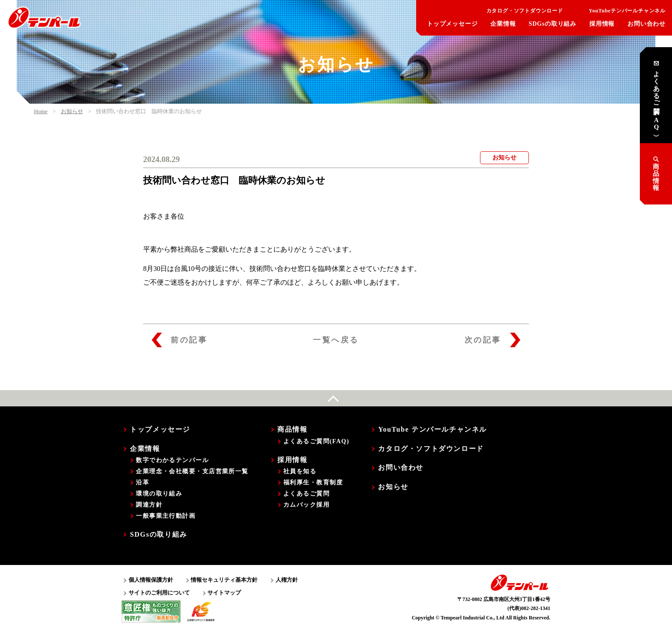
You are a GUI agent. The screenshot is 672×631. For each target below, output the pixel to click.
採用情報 (602, 24)
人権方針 (287, 580)
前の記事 (180, 340)
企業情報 (503, 24)
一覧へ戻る (336, 340)
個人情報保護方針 (151, 580)
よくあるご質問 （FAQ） (657, 95)
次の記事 (492, 340)
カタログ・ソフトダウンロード (518, 11)
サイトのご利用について (159, 593)
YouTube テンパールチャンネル (432, 429)
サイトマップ (224, 593)
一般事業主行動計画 (166, 516)
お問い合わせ (646, 24)
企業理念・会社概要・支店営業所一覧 (192, 471)
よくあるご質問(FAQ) (316, 441)
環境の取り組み (159, 493)
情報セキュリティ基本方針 (224, 580)
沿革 (142, 482)
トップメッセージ (452, 24)
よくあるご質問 (306, 493)
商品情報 (656, 174)
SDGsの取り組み (553, 24)
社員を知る (300, 471)
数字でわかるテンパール (172, 460)
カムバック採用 (306, 505)
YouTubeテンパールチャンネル (621, 11)
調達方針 (149, 505)
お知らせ (393, 487)
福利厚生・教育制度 (313, 482)
